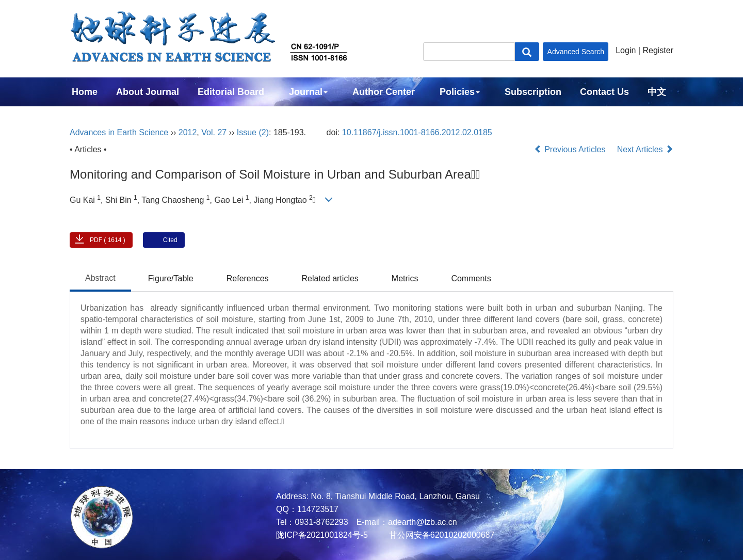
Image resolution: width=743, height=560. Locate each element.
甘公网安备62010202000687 (440, 535)
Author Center (384, 92)
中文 (657, 92)
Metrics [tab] (405, 278)
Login (626, 50)
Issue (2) (253, 132)
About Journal (148, 92)
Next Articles (645, 149)
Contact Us (604, 92)
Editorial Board (231, 92)
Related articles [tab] (330, 278)
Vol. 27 (214, 132)
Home (85, 92)
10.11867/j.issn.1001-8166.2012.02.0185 (417, 132)
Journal (308, 92)
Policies (460, 92)
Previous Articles (571, 149)
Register (658, 50)
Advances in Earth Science (119, 132)
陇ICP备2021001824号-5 (322, 535)
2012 (188, 132)
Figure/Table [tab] (171, 278)
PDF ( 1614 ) (108, 240)
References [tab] (248, 278)
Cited (170, 240)
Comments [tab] (471, 278)
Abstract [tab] (100, 278)
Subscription (533, 92)
